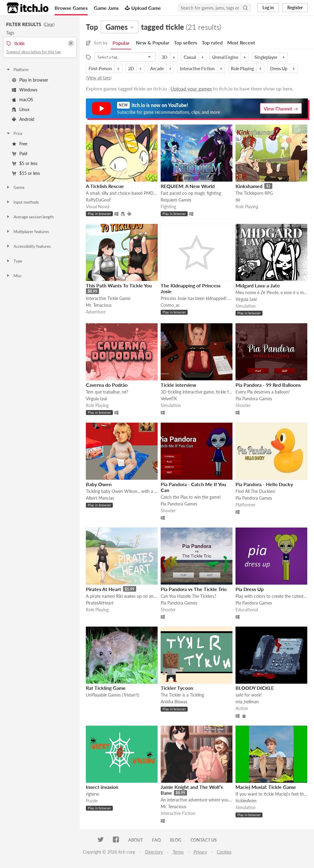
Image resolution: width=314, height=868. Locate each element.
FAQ (156, 840)
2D (131, 69)
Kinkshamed (249, 186)
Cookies (224, 852)
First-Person (100, 69)
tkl (238, 200)
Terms (178, 852)
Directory (154, 852)
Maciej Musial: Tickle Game (266, 787)
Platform (17, 70)
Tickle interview (178, 385)
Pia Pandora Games (254, 399)
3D (165, 57)
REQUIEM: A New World (188, 186)
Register (295, 8)
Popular (121, 43)
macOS (23, 100)
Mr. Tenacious (99, 305)
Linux (21, 109)
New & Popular (153, 42)
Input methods (22, 202)
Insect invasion (102, 787)
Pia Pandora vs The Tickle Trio (194, 589)
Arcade (157, 69)
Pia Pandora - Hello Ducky (264, 484)
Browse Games (71, 8)
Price (14, 133)
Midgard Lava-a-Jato (258, 285)
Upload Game (143, 8)
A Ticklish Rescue (105, 186)
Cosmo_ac (170, 305)
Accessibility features (28, 246)
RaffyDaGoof (98, 200)
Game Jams (106, 8)
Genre (15, 187)
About (136, 840)
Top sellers (186, 42)
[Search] (245, 8)
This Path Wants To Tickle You (119, 285)
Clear (49, 24)
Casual (190, 57)
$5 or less (25, 163)
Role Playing (242, 69)
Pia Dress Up (250, 589)
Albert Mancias (100, 498)
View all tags (99, 78)
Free (20, 144)
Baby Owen (99, 484)
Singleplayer (266, 57)
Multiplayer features (27, 232)
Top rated (212, 42)
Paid (20, 154)
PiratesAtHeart (100, 603)
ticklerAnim (246, 801)
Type (14, 261)
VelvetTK (169, 399)
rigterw (92, 794)
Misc (14, 276)
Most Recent (241, 42)
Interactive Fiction (197, 69)
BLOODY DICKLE (255, 688)
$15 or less (26, 173)
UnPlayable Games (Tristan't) (113, 695)
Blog (176, 840)
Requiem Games (176, 200)
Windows (25, 90)
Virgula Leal (246, 299)
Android (23, 119)
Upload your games (191, 88)
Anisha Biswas (174, 702)
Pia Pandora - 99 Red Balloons (268, 385)
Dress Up (279, 69)
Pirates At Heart (103, 589)
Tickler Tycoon (177, 688)
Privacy (200, 852)
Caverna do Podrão (107, 385)
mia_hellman (247, 702)
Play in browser (30, 80)
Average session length (30, 217)
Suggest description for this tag (34, 52)
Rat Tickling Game (106, 688)
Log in (268, 8)
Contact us (204, 840)
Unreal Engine (225, 57)
